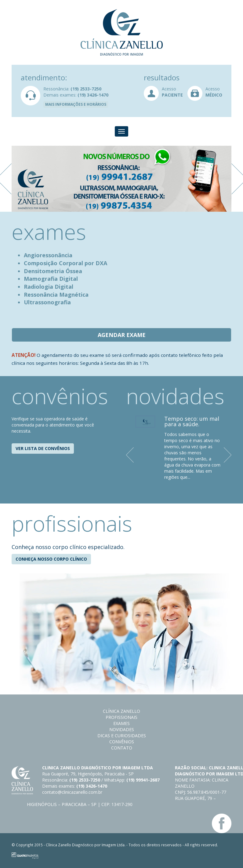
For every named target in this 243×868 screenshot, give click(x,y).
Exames (121, 723)
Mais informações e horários (76, 104)
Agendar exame (122, 335)
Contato (122, 748)
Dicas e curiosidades (122, 736)
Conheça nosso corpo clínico (51, 559)
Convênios (122, 742)
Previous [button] (131, 455)
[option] (121, 179)
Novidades (122, 729)
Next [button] (228, 455)
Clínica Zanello (121, 711)
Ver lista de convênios (43, 448)
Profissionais (121, 717)
